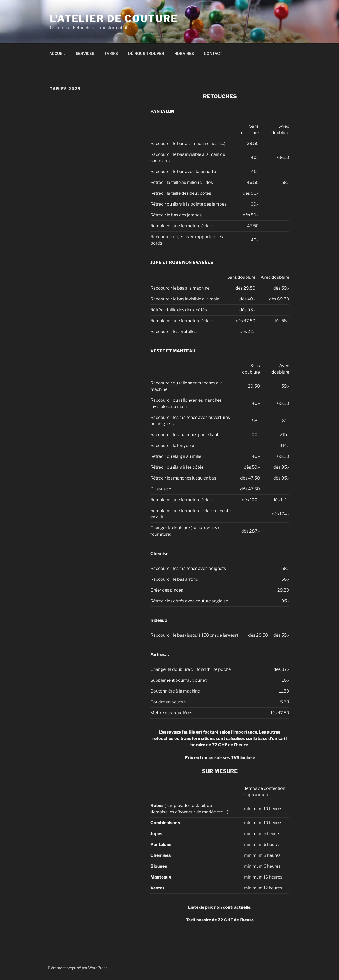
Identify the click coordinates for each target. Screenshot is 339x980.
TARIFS (111, 53)
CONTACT (213, 53)
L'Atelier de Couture (114, 19)
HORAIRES (184, 53)
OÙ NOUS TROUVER (146, 53)
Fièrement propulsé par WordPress (78, 968)
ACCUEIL (57, 53)
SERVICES (85, 53)
